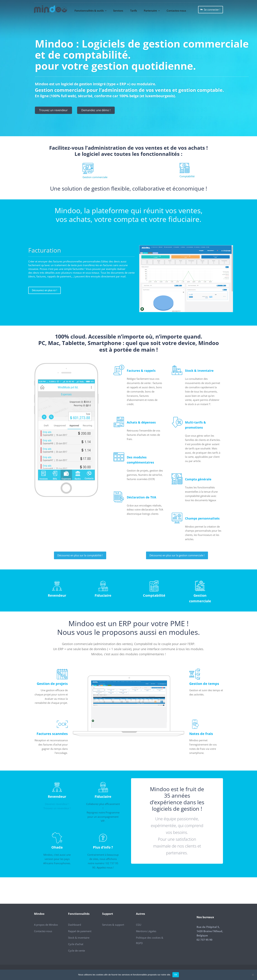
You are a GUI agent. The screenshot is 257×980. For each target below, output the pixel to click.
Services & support (113, 925)
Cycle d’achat (76, 944)
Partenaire (152, 11)
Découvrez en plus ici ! (45, 290)
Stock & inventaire (199, 371)
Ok (176, 975)
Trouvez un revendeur (53, 110)
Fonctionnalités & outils (91, 11)
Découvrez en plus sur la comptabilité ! (80, 555)
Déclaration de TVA (141, 497)
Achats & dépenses (141, 422)
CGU (139, 925)
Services (118, 11)
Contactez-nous (176, 11)
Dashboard (75, 925)
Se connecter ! (212, 10)
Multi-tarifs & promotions (195, 425)
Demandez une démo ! (96, 110)
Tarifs (134, 11)
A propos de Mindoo (46, 925)
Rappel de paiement (80, 931)
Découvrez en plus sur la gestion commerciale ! (177, 555)
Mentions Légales (146, 931)
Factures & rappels (141, 371)
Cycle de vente (77, 951)
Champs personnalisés (202, 518)
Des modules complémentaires (140, 460)
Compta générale (198, 479)
